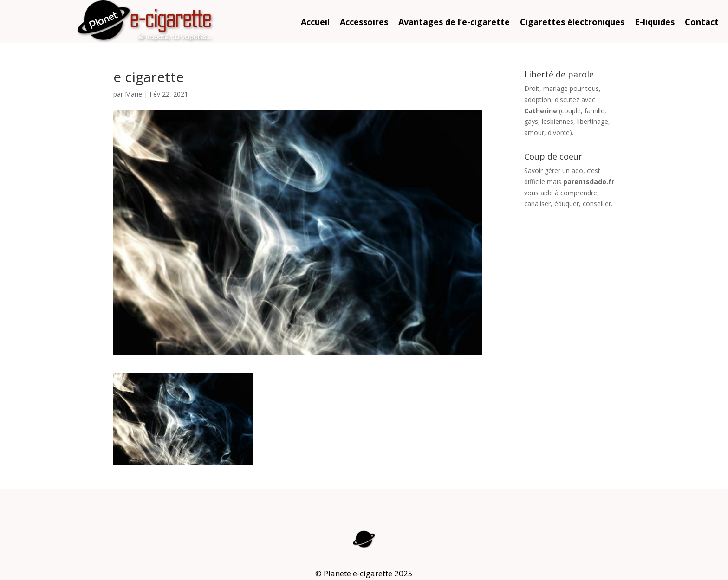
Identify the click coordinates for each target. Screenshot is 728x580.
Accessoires (364, 23)
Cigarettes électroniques (572, 23)
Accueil (315, 23)
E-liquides (655, 23)
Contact (702, 23)
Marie (133, 94)
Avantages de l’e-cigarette (454, 23)
